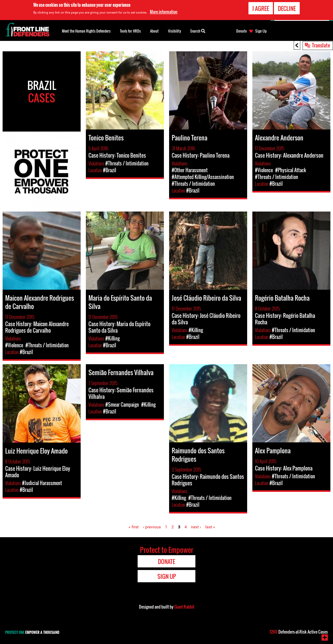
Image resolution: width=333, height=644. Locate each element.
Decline (287, 8)
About (154, 31)
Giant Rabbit (184, 607)
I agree (261, 8)
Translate (321, 45)
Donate (241, 31)
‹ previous (152, 527)
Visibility (175, 31)
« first (134, 527)
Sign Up (261, 31)
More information (164, 11)
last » (210, 527)
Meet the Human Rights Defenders (86, 31)
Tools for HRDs (130, 31)
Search (198, 30)
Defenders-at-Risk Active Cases (299, 632)
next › (196, 527)
